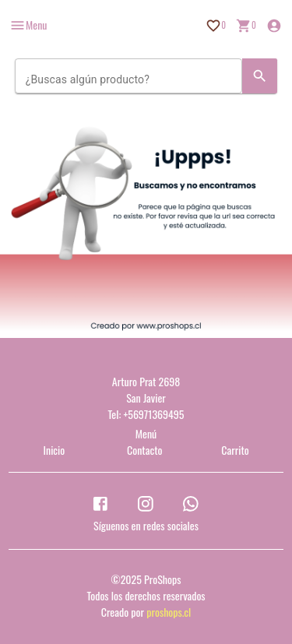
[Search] (260, 76)
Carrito (235, 450)
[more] (28, 25)
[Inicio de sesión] (274, 26)
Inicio (55, 450)
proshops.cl (169, 612)
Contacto (144, 450)
